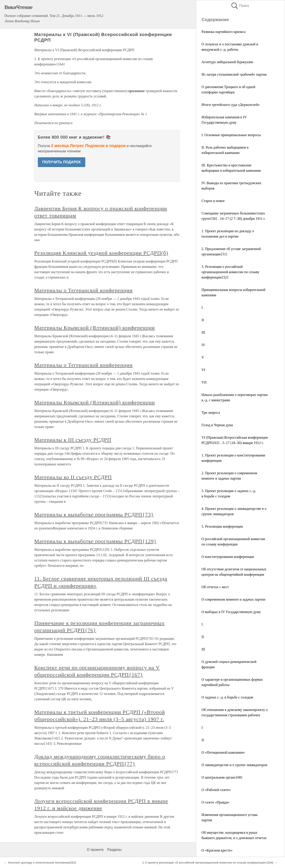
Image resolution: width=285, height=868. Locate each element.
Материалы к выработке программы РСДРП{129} (95, 541)
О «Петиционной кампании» (223, 752)
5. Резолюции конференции (222, 526)
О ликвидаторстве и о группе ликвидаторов (234, 765)
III (203, 332)
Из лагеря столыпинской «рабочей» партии (234, 74)
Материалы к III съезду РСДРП (73, 440)
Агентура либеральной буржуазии (227, 62)
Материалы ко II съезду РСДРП (73, 477)
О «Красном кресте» (217, 850)
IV (203, 345)
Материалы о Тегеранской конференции (83, 290)
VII (204, 382)
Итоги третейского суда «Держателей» (231, 105)
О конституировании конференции (228, 557)
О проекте (95, 850)
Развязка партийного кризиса (224, 32)
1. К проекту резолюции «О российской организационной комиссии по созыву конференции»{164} (208, 863)
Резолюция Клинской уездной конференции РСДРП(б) (101, 253)
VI (203, 370)
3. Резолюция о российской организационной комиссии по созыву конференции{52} (230, 272)
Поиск (240, 6)
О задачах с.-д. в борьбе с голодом (227, 697)
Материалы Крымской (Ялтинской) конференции (95, 328)
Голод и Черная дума (217, 425)
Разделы (114, 850)
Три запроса (211, 413)
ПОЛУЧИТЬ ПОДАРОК (62, 162)
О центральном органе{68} (222, 777)
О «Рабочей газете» (216, 790)
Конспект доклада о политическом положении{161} (42, 863)
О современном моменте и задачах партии (233, 599)
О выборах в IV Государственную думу (231, 612)
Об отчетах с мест (215, 587)
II (203, 320)
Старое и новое (213, 201)
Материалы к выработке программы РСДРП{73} (94, 515)
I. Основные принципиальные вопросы (231, 135)
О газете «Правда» (216, 802)
